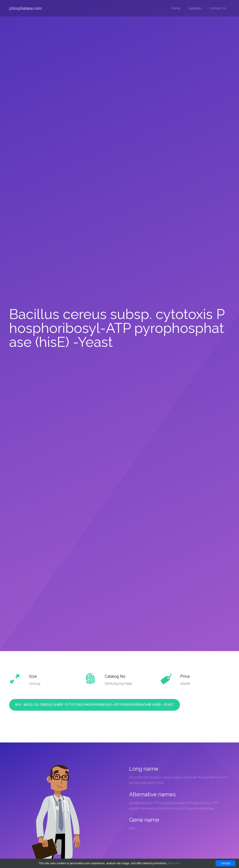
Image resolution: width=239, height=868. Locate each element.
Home (176, 8)
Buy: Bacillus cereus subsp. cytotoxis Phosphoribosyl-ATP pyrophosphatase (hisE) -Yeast (95, 705)
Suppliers (195, 8)
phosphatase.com (25, 8)
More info (174, 863)
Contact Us (218, 8)
